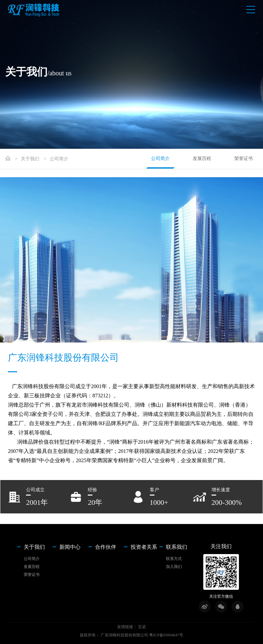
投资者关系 (144, 547)
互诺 (142, 627)
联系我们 (177, 547)
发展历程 (202, 159)
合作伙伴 (106, 547)
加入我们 (174, 567)
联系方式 (174, 559)
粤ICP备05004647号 (166, 635)
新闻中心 (70, 547)
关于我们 (30, 159)
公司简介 (59, 159)
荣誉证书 (244, 159)
